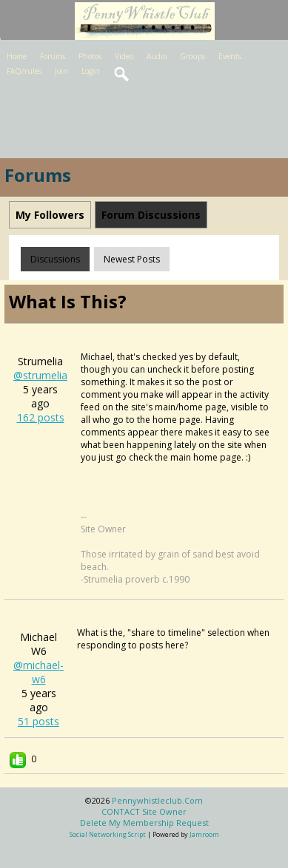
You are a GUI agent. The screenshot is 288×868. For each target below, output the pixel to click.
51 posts (38, 721)
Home (17, 56)
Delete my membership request (144, 823)
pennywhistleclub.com (157, 800)
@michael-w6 (38, 672)
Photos (90, 56)
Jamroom (204, 834)
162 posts (41, 417)
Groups (192, 56)
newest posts (132, 259)
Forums (53, 56)
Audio (157, 56)
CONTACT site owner (144, 811)
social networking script (108, 834)
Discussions (55, 259)
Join (61, 71)
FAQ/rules (24, 71)
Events (230, 56)
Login (91, 71)
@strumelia (40, 375)
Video (124, 56)
